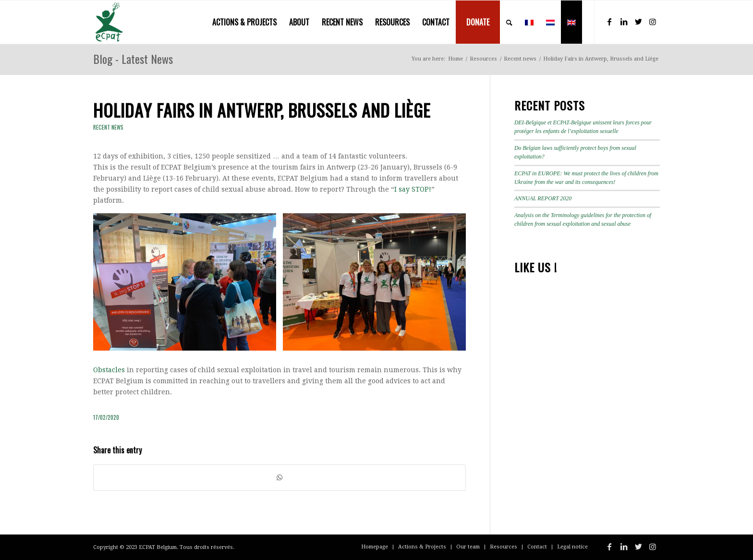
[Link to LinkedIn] (624, 22)
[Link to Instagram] (653, 22)
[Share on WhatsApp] (279, 478)
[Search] (509, 22)
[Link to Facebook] (609, 22)
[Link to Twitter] (638, 22)
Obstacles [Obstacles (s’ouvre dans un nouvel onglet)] (109, 370)
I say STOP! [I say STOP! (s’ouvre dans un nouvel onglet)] (413, 189)
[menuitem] (244, 22)
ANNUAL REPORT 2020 (543, 198)
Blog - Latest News (133, 59)
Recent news (108, 127)
